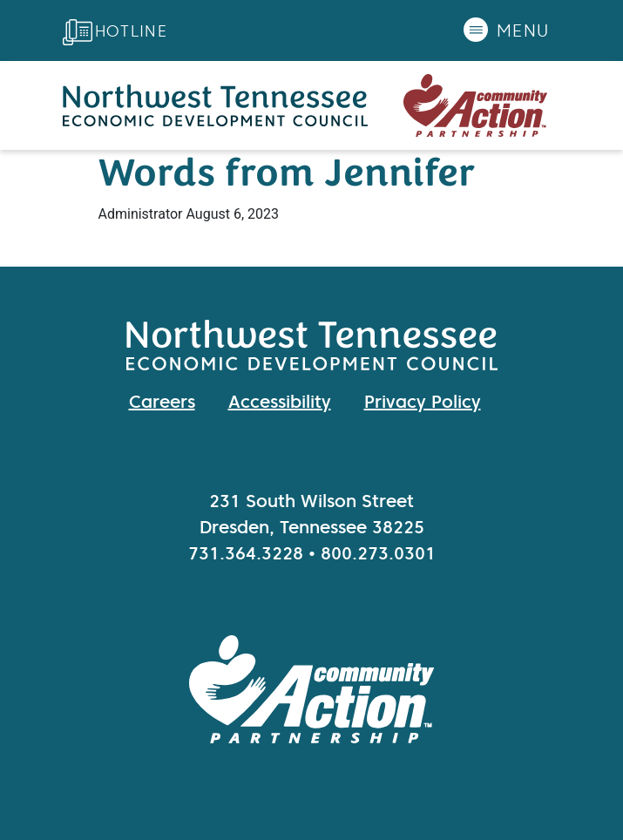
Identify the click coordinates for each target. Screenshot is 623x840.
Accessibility (280, 402)
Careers (162, 402)
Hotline (131, 31)
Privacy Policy (423, 402)
